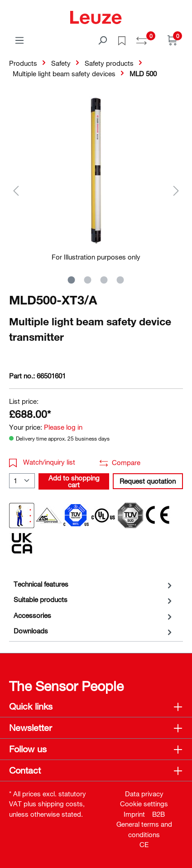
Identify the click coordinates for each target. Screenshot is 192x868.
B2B (158, 814)
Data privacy (144, 794)
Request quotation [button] (148, 481)
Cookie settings (144, 804)
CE (144, 844)
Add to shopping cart (74, 481)
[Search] (102, 40)
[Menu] (19, 40)
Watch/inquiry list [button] (42, 462)
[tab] (94, 584)
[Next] (176, 190)
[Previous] (16, 190)
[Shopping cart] (173, 40)
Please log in (63, 427)
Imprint (134, 814)
